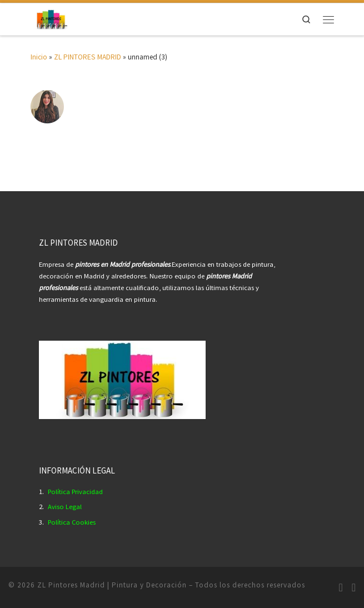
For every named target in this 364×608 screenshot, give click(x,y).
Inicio (39, 57)
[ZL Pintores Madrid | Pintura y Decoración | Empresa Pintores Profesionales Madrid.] (52, 18)
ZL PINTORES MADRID (88, 57)
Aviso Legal (65, 507)
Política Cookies (72, 522)
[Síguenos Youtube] (354, 587)
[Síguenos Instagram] (340, 587)
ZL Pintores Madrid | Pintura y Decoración (112, 585)
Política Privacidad (75, 492)
